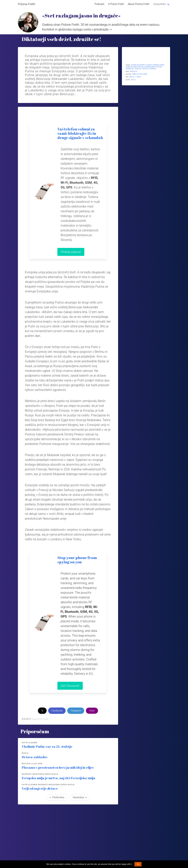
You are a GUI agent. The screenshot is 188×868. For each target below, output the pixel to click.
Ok (138, 864)
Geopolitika (159, 4)
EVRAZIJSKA (158, 65)
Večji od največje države (40, 788)
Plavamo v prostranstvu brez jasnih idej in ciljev (58, 767)
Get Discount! (70, 686)
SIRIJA (138, 69)
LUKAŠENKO (150, 67)
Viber (92, 711)
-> (110, 29)
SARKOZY (130, 69)
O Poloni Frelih (116, 4)
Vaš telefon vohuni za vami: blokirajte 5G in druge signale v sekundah (80, 133)
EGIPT (149, 65)
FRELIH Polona (140, 74)
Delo (132, 77)
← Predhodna (57, 797)
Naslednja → (80, 797)
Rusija (134, 71)
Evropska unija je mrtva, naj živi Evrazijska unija (59, 778)
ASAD (134, 65)
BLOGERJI (141, 65)
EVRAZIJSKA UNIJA (135, 67)
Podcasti (99, 4)
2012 (133, 80)
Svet (139, 77)
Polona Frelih (27, 4)
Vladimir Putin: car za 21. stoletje (47, 747)
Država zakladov (35, 757)
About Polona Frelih (139, 4)
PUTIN (159, 67)
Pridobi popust (71, 252)
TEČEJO (145, 69)
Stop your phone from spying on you (77, 560)
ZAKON (153, 69)
